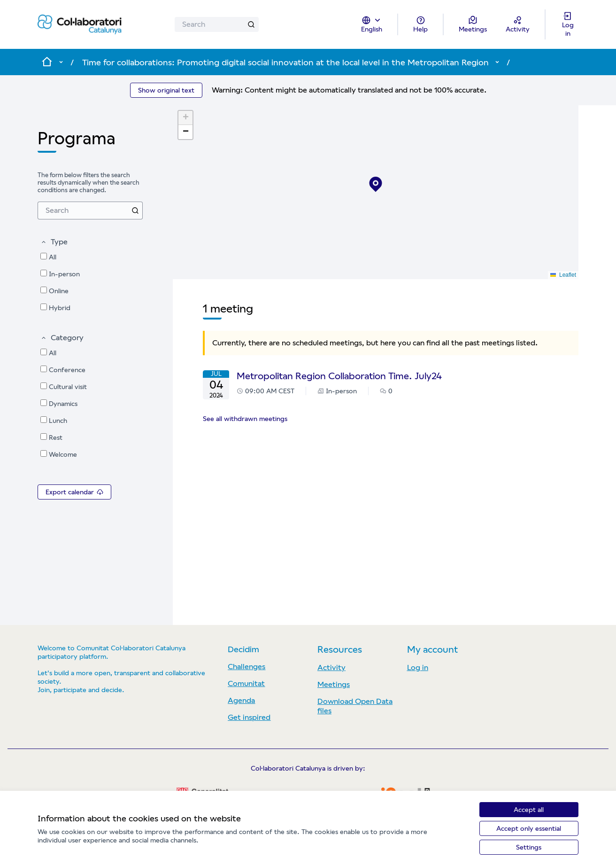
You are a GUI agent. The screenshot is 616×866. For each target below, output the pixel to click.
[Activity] (518, 24)
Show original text (166, 90)
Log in (418, 667)
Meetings (334, 684)
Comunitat (246, 683)
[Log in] (568, 24)
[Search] (217, 24)
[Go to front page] (80, 25)
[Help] (420, 24)
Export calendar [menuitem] (74, 492)
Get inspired (249, 717)
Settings (529, 847)
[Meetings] (473, 24)
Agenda (241, 700)
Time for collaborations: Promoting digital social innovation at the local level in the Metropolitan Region (285, 62)
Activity (331, 667)
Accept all (529, 810)
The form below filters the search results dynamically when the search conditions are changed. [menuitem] (89, 183)
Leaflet (563, 275)
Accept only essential (529, 828)
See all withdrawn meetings (245, 419)
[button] (54, 242)
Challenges (246, 667)
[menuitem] (90, 211)
